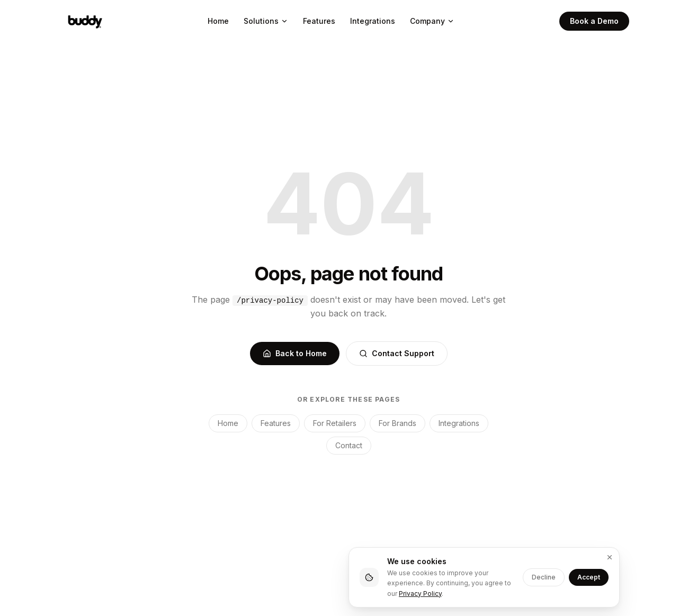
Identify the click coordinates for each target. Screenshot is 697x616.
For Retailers (335, 423)
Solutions (266, 21)
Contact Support (397, 353)
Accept (589, 577)
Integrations (373, 21)
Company (432, 21)
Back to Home (295, 353)
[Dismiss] (610, 557)
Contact (349, 445)
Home (218, 21)
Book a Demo (594, 21)
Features (319, 21)
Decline (544, 577)
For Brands (397, 423)
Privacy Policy (420, 594)
